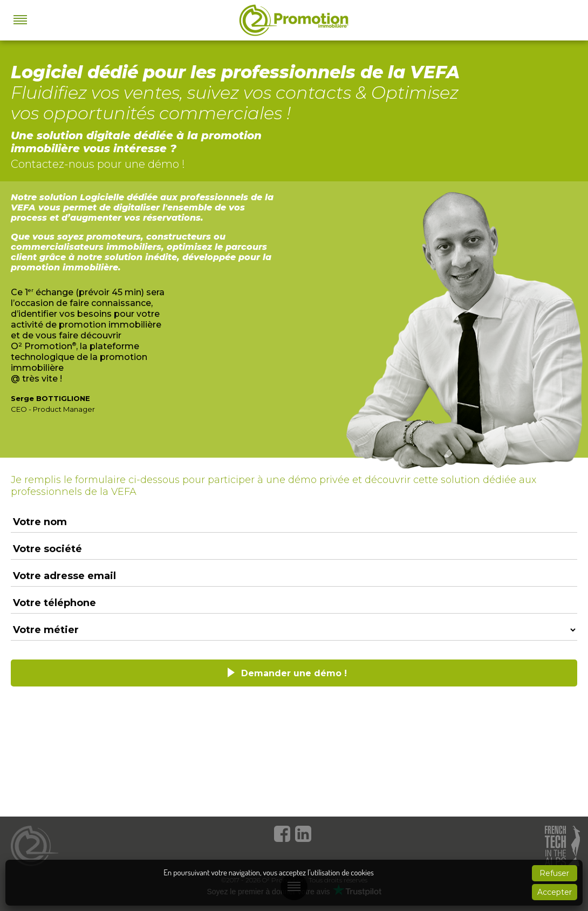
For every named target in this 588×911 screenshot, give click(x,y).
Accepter (555, 892)
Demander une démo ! (294, 673)
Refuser (554, 873)
